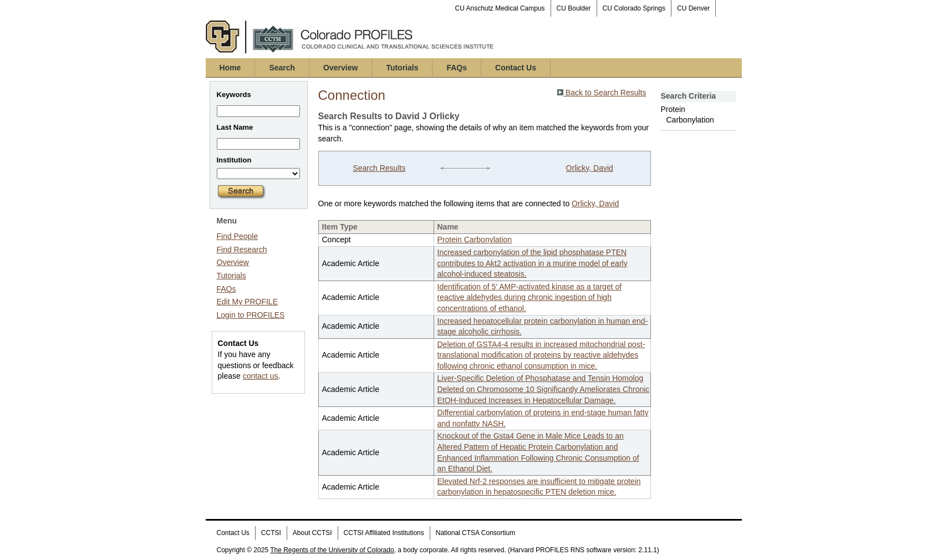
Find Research (242, 250)
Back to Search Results (602, 93)
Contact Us (516, 68)
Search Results (379, 168)
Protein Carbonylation (475, 240)
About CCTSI (312, 533)
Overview (340, 68)
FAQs (457, 68)
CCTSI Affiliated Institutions (384, 533)
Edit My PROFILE (247, 302)
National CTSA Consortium (475, 533)
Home (230, 68)
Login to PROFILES (251, 315)
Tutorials (402, 68)
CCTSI (271, 533)
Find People (238, 236)
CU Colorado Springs (634, 8)
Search (282, 68)
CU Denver (693, 8)
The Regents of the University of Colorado (332, 550)
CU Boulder (574, 8)
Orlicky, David (590, 168)
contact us (261, 376)
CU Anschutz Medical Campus (500, 8)
